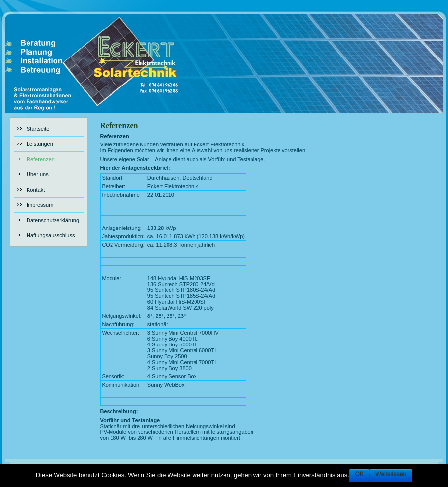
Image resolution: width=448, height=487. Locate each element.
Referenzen (119, 126)
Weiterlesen (391, 474)
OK (359, 474)
